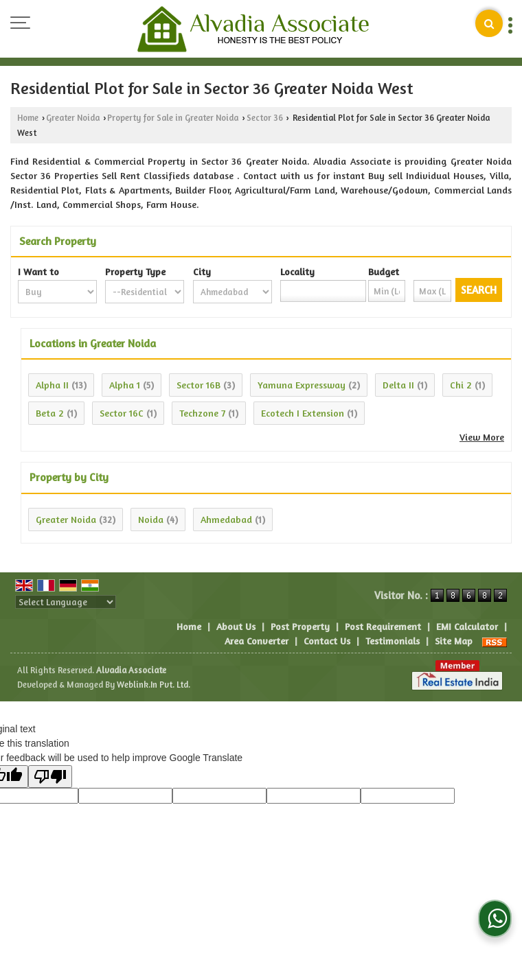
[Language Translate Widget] (66, 602)
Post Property (300, 626)
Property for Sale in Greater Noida (173, 118)
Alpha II (52, 385)
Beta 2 (50, 413)
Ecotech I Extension (303, 413)
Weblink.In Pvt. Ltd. (154, 685)
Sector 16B (198, 385)
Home (28, 118)
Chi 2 (461, 385)
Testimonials (393, 641)
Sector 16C (122, 413)
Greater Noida (73, 118)
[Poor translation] (50, 777)
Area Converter (257, 641)
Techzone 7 (202, 413)
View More (482, 437)
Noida (151, 519)
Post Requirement (383, 626)
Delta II (398, 385)
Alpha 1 (125, 385)
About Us (236, 626)
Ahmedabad (226, 519)
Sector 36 (265, 118)
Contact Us (327, 641)
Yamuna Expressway (302, 385)
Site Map (454, 641)
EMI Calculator (467, 626)
